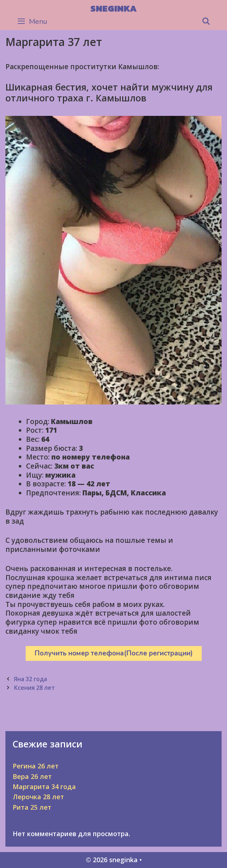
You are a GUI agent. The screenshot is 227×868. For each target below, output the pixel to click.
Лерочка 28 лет (38, 797)
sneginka (113, 8)
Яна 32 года (30, 679)
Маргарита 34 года (44, 787)
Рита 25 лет (32, 807)
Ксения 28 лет (34, 688)
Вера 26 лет (32, 776)
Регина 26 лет (36, 766)
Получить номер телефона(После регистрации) (114, 653)
